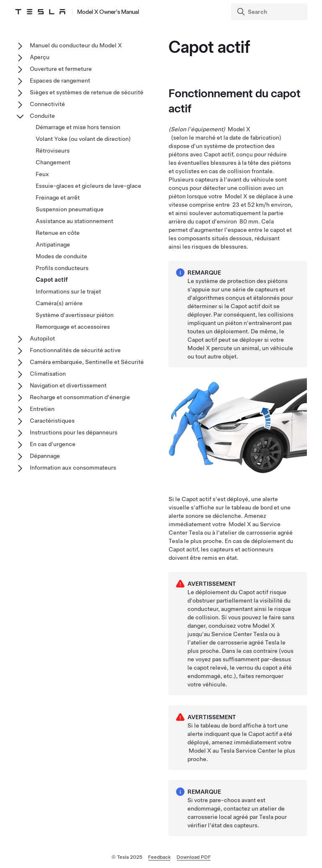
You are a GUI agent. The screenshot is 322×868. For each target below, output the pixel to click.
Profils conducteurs (62, 268)
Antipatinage (53, 244)
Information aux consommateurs (73, 468)
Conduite (42, 116)
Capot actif (52, 280)
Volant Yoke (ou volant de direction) (83, 139)
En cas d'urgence (53, 444)
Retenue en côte (58, 233)
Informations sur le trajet (68, 291)
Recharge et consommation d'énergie (80, 397)
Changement (53, 162)
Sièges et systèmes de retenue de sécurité (87, 92)
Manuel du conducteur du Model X (76, 45)
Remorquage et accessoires (73, 327)
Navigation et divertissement (68, 385)
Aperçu (40, 57)
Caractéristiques (52, 421)
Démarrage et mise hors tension (78, 127)
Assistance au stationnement (74, 221)
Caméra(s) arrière (59, 303)
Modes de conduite (61, 256)
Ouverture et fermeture (61, 69)
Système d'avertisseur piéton (75, 315)
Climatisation (48, 374)
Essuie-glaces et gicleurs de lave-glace (88, 186)
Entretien (42, 409)
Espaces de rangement (60, 81)
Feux (42, 174)
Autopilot (42, 338)
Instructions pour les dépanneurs (74, 432)
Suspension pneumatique (70, 209)
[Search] (270, 12)
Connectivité (47, 104)
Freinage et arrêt (58, 198)
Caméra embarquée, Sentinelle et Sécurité (87, 362)
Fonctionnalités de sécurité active (75, 350)
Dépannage (45, 456)
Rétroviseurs (53, 151)
